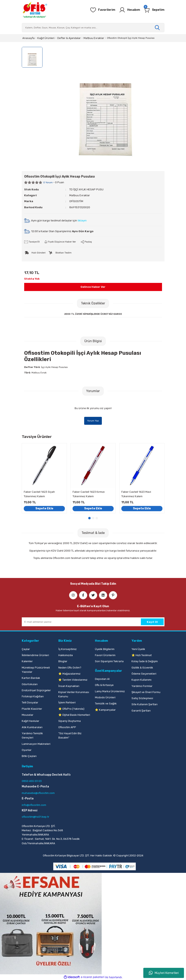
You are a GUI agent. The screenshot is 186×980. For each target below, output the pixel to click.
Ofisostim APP (67, 727)
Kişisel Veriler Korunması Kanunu (74, 694)
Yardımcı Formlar (142, 686)
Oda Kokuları (30, 684)
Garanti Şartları (141, 711)
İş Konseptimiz (67, 649)
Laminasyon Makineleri (36, 744)
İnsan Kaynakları (69, 686)
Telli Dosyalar (30, 702)
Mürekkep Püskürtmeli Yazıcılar (36, 670)
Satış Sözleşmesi (142, 698)
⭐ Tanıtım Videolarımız (73, 680)
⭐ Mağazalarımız (69, 674)
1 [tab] (89, 518)
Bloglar (63, 661)
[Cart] (154, 10)
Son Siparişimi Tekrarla (109, 661)
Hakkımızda (66, 655)
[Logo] (35, 10)
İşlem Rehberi (67, 702)
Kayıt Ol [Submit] (152, 622)
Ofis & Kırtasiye (104, 685)
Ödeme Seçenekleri (144, 674)
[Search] (93, 28)
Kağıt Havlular (30, 721)
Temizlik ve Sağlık (106, 703)
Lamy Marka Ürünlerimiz (110, 691)
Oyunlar (27, 750)
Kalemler (27, 661)
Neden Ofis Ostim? (70, 668)
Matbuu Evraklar (80, 195)
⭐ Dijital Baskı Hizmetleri (74, 715)
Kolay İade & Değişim (145, 661)
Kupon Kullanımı (141, 680)
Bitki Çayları (29, 756)
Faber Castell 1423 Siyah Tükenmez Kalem (39, 494)
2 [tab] (93, 518)
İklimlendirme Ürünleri (35, 655)
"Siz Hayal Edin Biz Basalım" (70, 735)
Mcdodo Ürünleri (105, 697)
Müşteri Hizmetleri (164, 973)
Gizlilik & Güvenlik (142, 668)
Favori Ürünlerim (105, 655)
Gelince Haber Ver (93, 287)
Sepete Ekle (44, 508)
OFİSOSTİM (76, 201)
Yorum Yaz (93, 421)
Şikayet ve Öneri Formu (146, 692)
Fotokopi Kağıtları (33, 696)
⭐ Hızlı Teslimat (142, 655)
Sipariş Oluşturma (70, 721)
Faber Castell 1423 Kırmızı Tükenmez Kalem (89, 494)
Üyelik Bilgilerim (105, 649)
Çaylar (26, 649)
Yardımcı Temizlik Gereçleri (32, 735)
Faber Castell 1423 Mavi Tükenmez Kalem (136, 494)
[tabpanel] (44, 478)
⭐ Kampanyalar (105, 710)
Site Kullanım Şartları (145, 704)
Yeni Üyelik (138, 649)
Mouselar (28, 715)
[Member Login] (129, 10)
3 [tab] (97, 518)
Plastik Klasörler (32, 709)
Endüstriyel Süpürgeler (36, 690)
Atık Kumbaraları (32, 727)
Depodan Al (102, 679)
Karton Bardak (31, 678)
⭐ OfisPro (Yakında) (71, 709)
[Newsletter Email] (93, 622)
